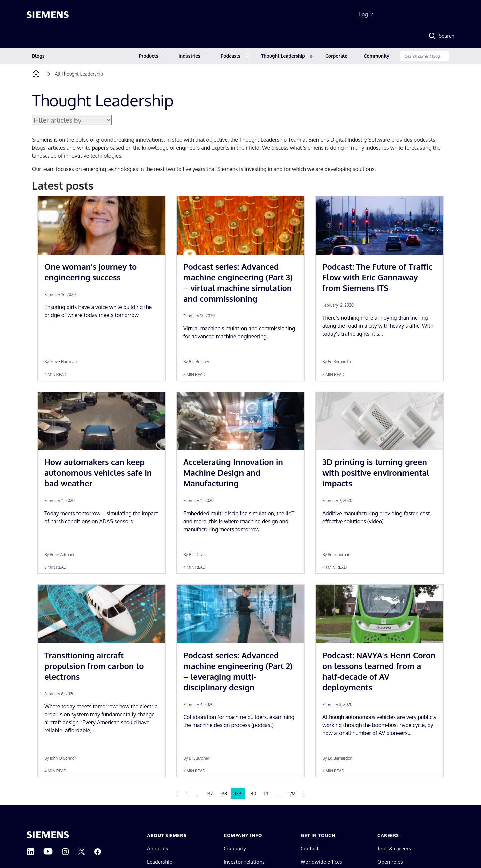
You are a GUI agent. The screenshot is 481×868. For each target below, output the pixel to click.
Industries (190, 56)
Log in (366, 14)
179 (291, 794)
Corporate (336, 56)
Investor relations (244, 862)
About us (157, 848)
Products (149, 56)
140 (253, 794)
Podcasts (231, 56)
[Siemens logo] (48, 15)
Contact (310, 848)
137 (210, 794)
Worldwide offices (321, 862)
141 (267, 794)
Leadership (160, 862)
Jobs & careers (394, 848)
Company (235, 848)
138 (224, 794)
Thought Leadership (283, 56)
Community (377, 56)
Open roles (390, 862)
